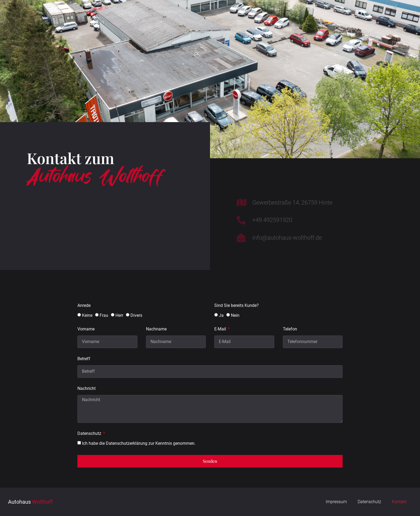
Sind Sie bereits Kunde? (237, 306)
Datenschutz (90, 434)
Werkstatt (140, 14)
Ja (221, 315)
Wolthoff (30, 14)
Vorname (86, 329)
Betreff (84, 359)
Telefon (290, 329)
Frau (104, 315)
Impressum (336, 502)
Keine (87, 315)
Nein (235, 315)
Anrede (84, 306)
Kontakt (344, 14)
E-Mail (221, 329)
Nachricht (87, 389)
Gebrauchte (192, 14)
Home (93, 14)
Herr (119, 315)
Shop (299, 14)
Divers (136, 315)
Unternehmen (249, 14)
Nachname (156, 329)
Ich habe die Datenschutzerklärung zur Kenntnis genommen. (139, 443)
